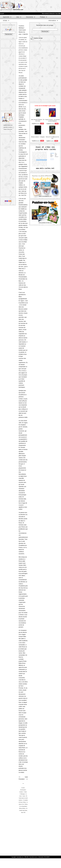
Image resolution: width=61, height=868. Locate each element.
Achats (5, 20)
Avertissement (23, 790)
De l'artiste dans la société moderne (23, 798)
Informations (52, 20)
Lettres (24, 796)
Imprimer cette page (38, 38)
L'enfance (21, 792)
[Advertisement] (31, 6)
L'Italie (25, 792)
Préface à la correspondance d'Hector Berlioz (23, 806)
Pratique (43, 17)
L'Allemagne (22, 794)
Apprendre (6, 17)
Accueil (23, 788)
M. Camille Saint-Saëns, (23, 810)
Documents (30, 17)
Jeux (18, 17)
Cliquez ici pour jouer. (8, 129)
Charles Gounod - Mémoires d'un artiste (22, 32)
